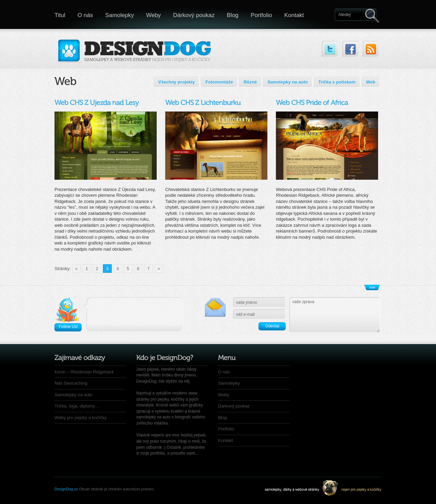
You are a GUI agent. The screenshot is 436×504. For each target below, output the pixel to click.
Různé (250, 82)
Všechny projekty (177, 82)
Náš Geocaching (71, 383)
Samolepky (120, 15)
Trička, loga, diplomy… (77, 406)
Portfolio (261, 15)
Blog (233, 15)
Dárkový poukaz (194, 15)
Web (371, 82)
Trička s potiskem (337, 82)
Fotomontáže (219, 82)
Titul (60, 15)
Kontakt (294, 15)
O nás (85, 15)
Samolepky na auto (287, 82)
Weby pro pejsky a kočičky (81, 418)
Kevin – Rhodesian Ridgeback (84, 372)
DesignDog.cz (66, 489)
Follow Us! (68, 327)
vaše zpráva (335, 315)
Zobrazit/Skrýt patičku (372, 287)
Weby (153, 15)
